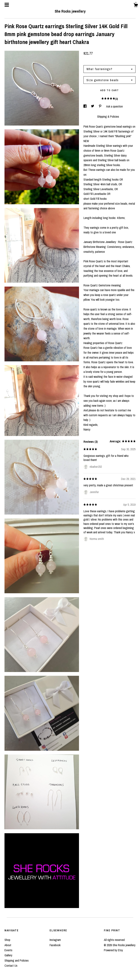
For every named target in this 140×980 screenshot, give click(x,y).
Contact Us (11, 966)
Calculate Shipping (94, 60)
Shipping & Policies (108, 117)
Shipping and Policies (17, 960)
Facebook (55, 945)
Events (8, 950)
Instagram (55, 940)
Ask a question (114, 106)
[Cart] (136, 6)
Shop (7, 940)
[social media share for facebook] (85, 106)
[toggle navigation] (7, 5)
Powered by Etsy (113, 950)
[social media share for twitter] (93, 106)
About (8, 945)
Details (88, 117)
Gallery (8, 955)
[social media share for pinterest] (101, 106)
